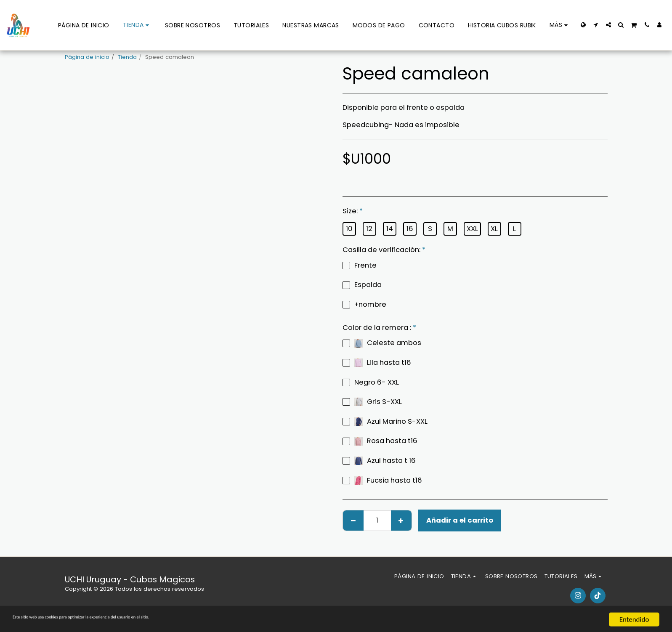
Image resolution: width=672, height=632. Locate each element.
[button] (596, 25)
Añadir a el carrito (460, 520)
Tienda (127, 57)
